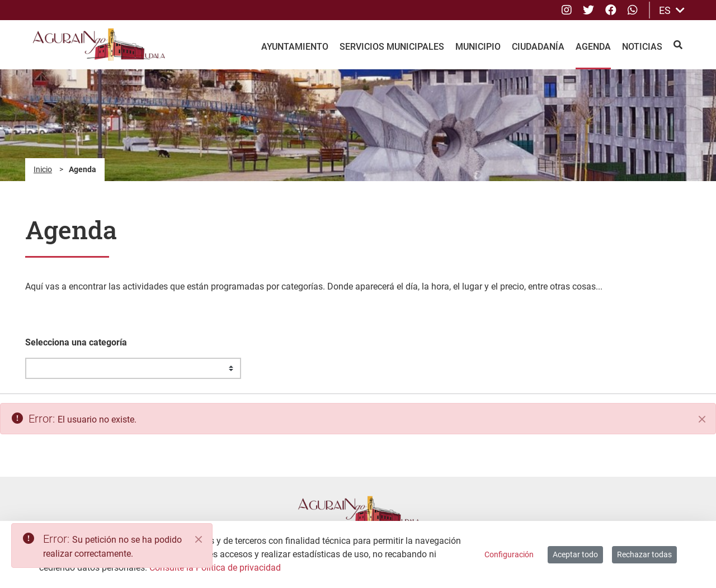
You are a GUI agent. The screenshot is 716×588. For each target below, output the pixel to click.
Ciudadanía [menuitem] (538, 47)
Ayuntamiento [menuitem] (295, 47)
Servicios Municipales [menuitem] (392, 47)
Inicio (43, 169)
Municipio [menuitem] (478, 47)
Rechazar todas (644, 554)
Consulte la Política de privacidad (215, 568)
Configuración (509, 554)
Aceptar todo (575, 554)
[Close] (199, 539)
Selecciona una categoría (76, 342)
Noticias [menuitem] (642, 47)
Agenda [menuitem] (593, 47)
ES (672, 10)
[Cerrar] (702, 419)
